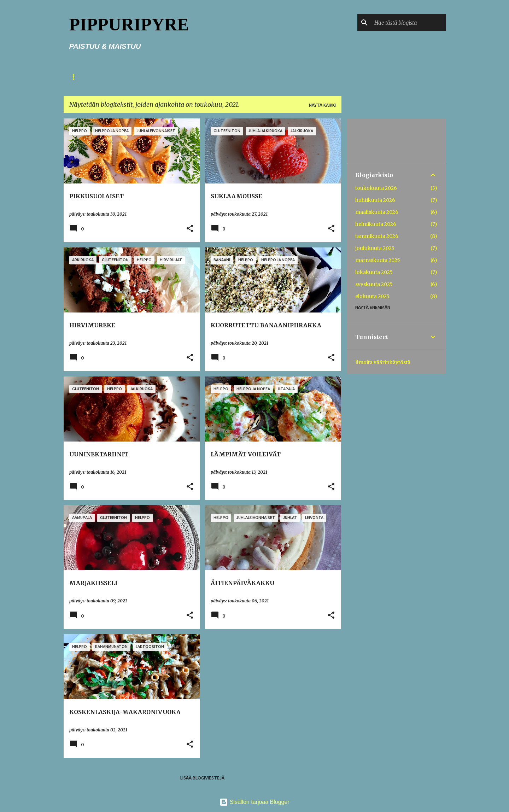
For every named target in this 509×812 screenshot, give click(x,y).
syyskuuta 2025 (374, 284)
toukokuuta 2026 (376, 188)
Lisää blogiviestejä (202, 778)
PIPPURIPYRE (129, 24)
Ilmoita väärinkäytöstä (383, 362)
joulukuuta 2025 (375, 248)
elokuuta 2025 (372, 296)
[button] (190, 229)
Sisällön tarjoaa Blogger (254, 802)
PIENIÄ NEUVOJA (170, 77)
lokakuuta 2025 (374, 272)
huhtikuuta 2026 (375, 200)
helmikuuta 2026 (376, 224)
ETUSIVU (79, 77)
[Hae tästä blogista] (409, 23)
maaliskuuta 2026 (377, 212)
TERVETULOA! (120, 77)
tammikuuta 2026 (377, 236)
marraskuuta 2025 (378, 260)
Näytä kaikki (322, 105)
